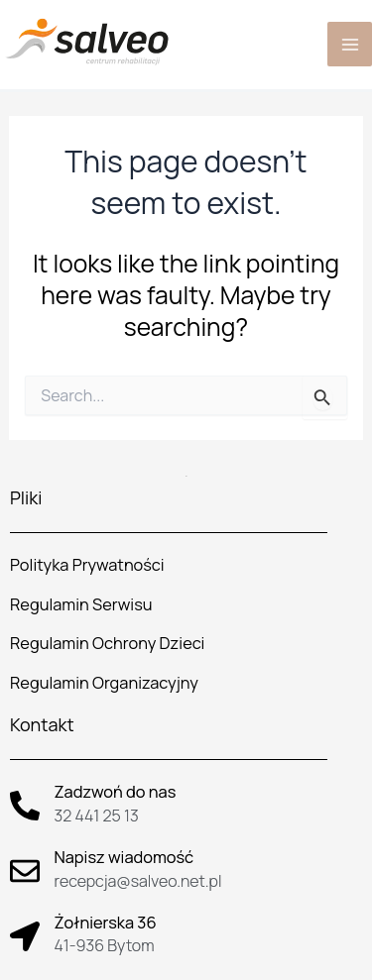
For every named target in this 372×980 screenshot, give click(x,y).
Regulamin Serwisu (81, 604)
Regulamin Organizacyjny (104, 683)
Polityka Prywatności (87, 565)
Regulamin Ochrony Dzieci (107, 643)
